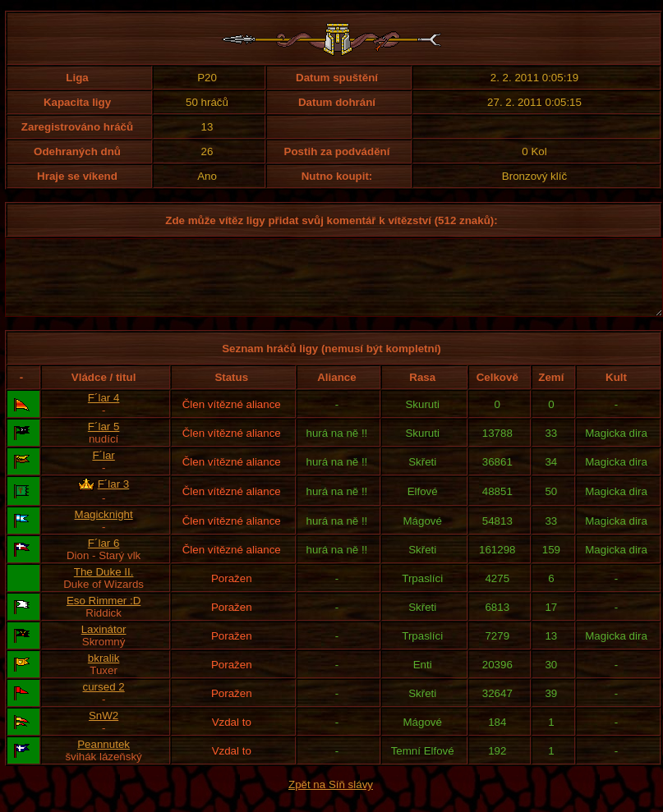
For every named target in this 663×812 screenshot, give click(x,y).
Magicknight (104, 529)
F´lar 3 (114, 499)
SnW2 (104, 730)
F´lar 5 (104, 441)
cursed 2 (104, 702)
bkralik (104, 673)
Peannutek (104, 759)
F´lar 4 (104, 413)
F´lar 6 (104, 558)
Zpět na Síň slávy (331, 799)
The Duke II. (104, 587)
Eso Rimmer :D (104, 615)
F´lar (103, 470)
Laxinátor (104, 644)
